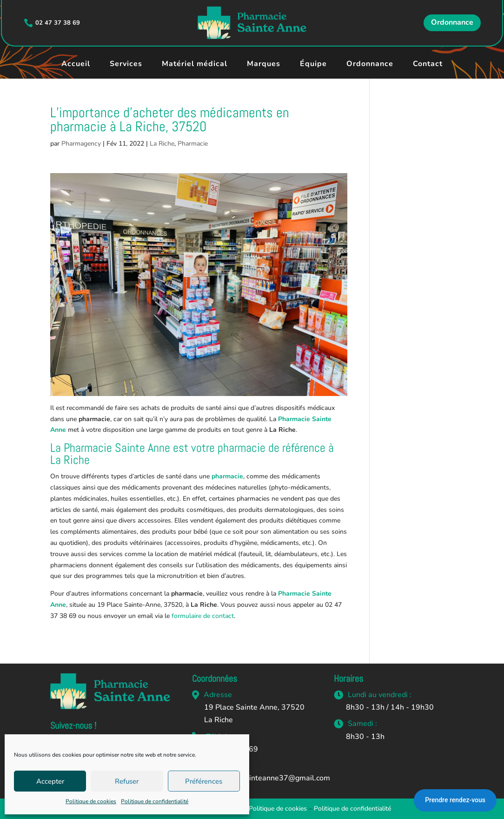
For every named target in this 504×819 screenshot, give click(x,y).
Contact (428, 64)
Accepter (50, 781)
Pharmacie (193, 144)
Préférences (204, 781)
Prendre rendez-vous (455, 800)
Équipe (313, 64)
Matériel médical (195, 64)
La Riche (162, 144)
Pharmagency (81, 144)
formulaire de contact (203, 616)
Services (126, 64)
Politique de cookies (91, 801)
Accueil (76, 64)
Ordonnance (452, 22)
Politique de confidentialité (155, 801)
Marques (264, 64)
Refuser (127, 781)
